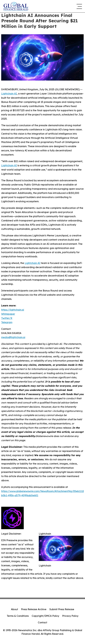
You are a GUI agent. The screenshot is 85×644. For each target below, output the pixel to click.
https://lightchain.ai (13, 310)
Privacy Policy (70, 616)
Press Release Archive (34, 609)
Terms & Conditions (18, 616)
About (14, 609)
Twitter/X (7, 318)
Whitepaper (8, 314)
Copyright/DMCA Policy (45, 616)
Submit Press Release (62, 609)
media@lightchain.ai (13, 337)
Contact (42, 622)
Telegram (7, 322)
